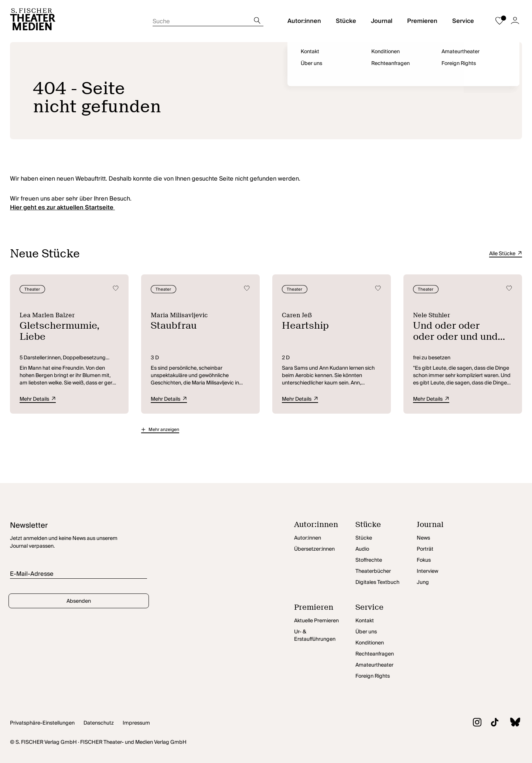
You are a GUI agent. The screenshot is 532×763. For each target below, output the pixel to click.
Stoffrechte (369, 560)
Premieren (422, 21)
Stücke (346, 21)
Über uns (366, 632)
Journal (382, 21)
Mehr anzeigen (164, 430)
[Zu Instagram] (472, 723)
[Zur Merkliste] (499, 21)
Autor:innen (304, 21)
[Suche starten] (208, 19)
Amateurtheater (374, 665)
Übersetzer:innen (314, 549)
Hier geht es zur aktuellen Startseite (62, 208)
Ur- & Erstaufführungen (315, 636)
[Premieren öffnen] (325, 609)
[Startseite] (33, 21)
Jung (423, 582)
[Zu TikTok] (490, 723)
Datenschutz (99, 723)
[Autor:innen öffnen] (325, 527)
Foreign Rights (373, 676)
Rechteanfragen (375, 654)
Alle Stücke (506, 254)
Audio (362, 549)
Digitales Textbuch (377, 582)
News (423, 538)
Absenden (79, 601)
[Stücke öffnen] (386, 527)
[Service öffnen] (386, 609)
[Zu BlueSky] (510, 723)
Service (463, 21)
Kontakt (365, 621)
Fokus (424, 560)
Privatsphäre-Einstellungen (42, 723)
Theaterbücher (373, 571)
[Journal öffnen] (447, 527)
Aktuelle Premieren (316, 621)
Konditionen (370, 643)
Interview (427, 571)
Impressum (136, 723)
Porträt (425, 549)
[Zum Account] (515, 21)
